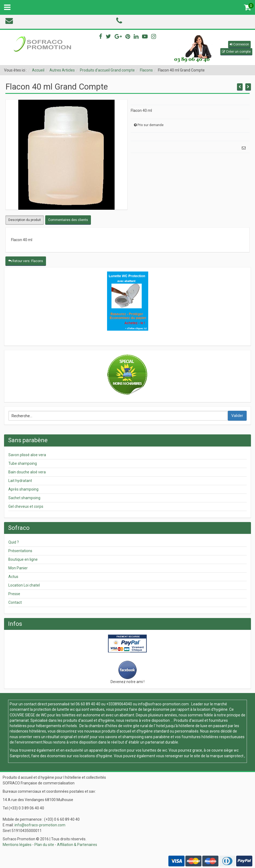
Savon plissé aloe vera (27, 455)
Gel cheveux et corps (26, 506)
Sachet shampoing (24, 498)
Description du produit (25, 220)
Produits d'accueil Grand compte (107, 70)
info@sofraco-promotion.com (163, 704)
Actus (13, 577)
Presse (14, 594)
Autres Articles (62, 70)
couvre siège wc (225, 750)
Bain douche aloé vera (27, 472)
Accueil (38, 70)
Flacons (146, 70)
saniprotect (234, 756)
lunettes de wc (155, 750)
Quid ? (14, 542)
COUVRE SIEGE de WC (29, 715)
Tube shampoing (23, 463)
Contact (15, 602)
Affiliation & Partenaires (77, 845)
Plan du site (44, 845)
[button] (239, 44)
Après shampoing (23, 489)
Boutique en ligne (23, 559)
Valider (237, 416)
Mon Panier (18, 568)
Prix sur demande (150, 125)
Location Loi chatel (24, 585)
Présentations (20, 551)
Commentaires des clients (68, 220)
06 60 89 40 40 (88, 704)
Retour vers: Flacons (26, 261)
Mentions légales (17, 845)
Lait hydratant (20, 481)
